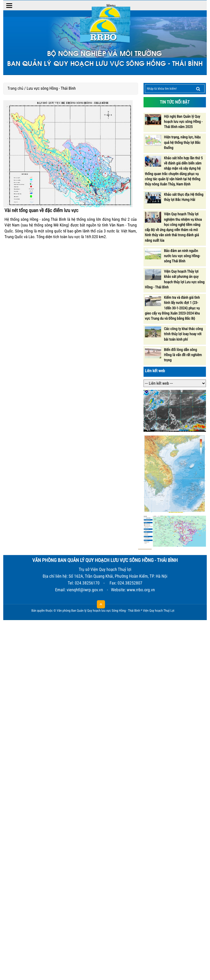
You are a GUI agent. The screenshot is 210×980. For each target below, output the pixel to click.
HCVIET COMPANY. (178, 612)
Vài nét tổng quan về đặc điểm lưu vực (42, 211)
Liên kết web (155, 371)
